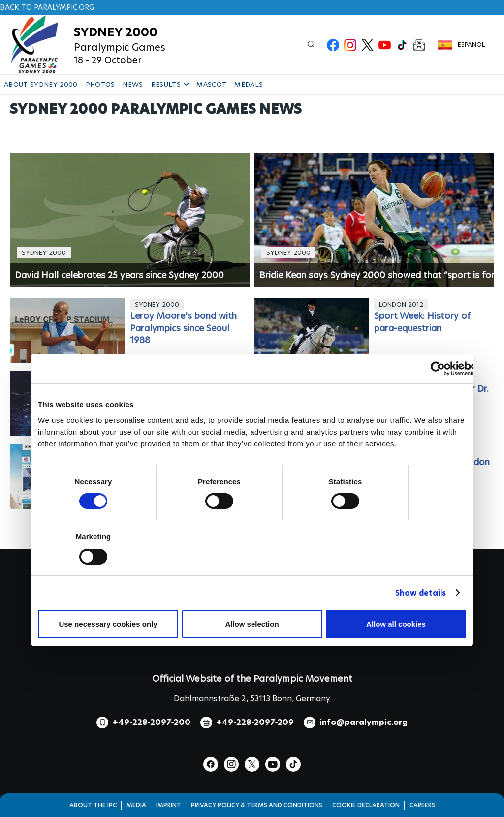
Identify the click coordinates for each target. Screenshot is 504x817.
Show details (421, 593)
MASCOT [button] (211, 84)
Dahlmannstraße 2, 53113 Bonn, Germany (252, 699)
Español (471, 45)
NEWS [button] (133, 84)
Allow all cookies (396, 624)
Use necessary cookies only (108, 624)
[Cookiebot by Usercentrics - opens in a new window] (438, 369)
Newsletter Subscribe (419, 45)
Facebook (333, 45)
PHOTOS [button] (100, 84)
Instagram (350, 45)
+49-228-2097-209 (255, 722)
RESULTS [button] (170, 84)
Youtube (385, 45)
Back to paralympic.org (47, 7)
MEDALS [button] (249, 84)
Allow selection (252, 624)
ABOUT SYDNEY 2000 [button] (41, 84)
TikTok (402, 45)
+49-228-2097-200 (151, 722)
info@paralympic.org (363, 722)
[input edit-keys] (278, 44)
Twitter (367, 45)
